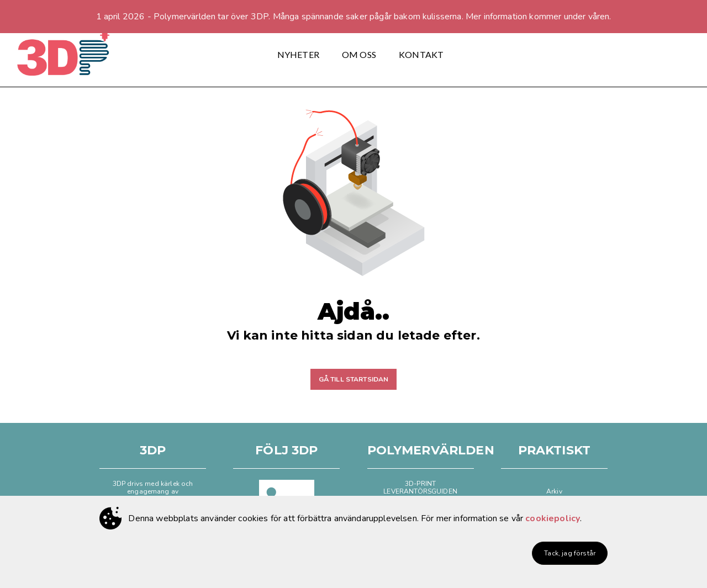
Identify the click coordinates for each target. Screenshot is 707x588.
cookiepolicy (553, 518)
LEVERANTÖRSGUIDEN (420, 491)
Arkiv (554, 491)
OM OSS (359, 54)
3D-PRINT (420, 484)
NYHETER (298, 54)
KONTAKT (421, 54)
